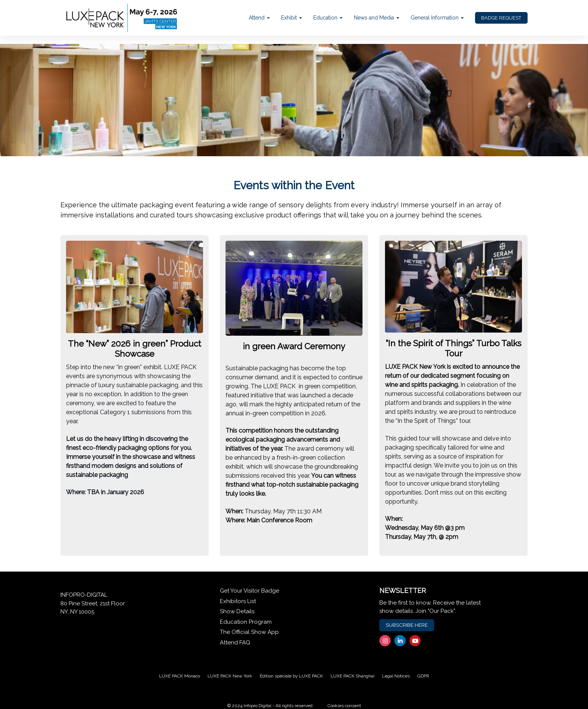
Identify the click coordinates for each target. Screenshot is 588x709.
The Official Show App (249, 632)
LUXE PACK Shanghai (353, 676)
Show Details (237, 611)
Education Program (246, 622)
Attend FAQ (235, 643)
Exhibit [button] (292, 18)
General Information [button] (437, 18)
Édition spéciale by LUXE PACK (291, 676)
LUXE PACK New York (230, 676)
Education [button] (328, 18)
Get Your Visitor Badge (250, 591)
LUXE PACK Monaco (180, 676)
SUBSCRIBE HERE (407, 625)
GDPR (423, 676)
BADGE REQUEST (501, 18)
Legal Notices (396, 676)
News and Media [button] (377, 18)
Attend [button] (259, 18)
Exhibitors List (238, 601)
